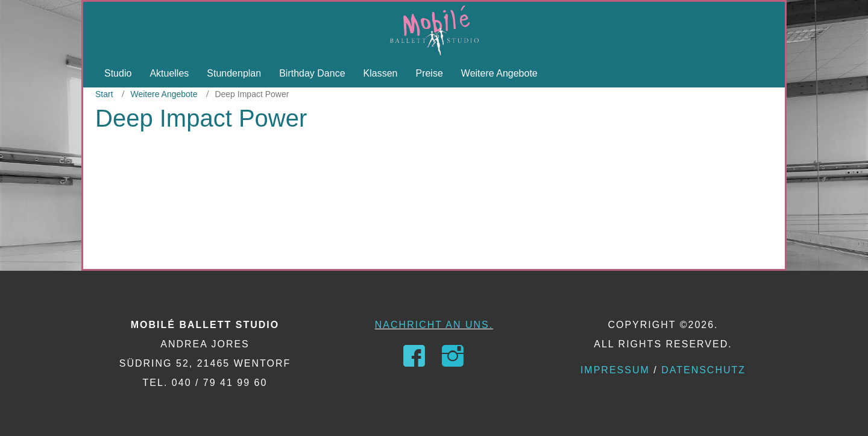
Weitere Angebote (164, 94)
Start (104, 94)
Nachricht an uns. (434, 325)
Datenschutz (703, 370)
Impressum (615, 370)
